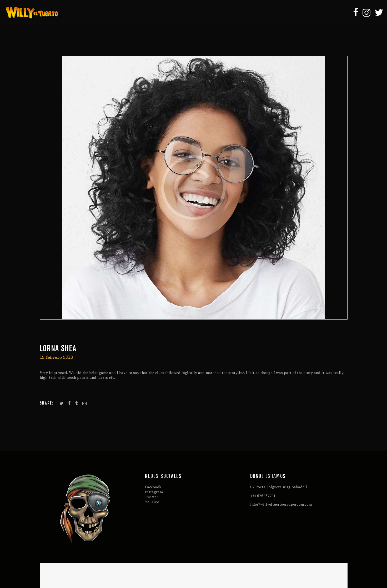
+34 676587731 (263, 496)
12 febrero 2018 (56, 358)
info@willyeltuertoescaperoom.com (281, 504)
